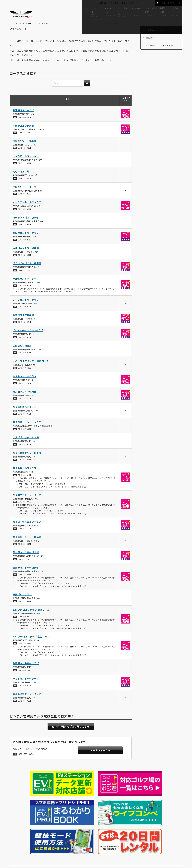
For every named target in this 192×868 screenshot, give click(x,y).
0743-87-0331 (25, 437)
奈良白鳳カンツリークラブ (27, 430)
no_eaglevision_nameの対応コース (64, 805)
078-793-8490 (26, 763)
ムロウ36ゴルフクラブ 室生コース (31, 645)
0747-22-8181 (25, 315)
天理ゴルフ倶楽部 (22, 354)
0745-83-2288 (25, 202)
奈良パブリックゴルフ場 (26, 445)
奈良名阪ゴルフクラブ (25, 476)
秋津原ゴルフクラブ (23, 118)
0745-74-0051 (25, 171)
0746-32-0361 (25, 232)
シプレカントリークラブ (26, 308)
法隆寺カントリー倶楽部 (26, 576)
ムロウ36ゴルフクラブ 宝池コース (31, 618)
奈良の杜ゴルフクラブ (25, 415)
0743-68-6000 (25, 376)
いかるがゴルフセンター (26, 164)
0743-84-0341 (25, 552)
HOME (14, 806)
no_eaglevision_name (32, 805)
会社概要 (114, 3)
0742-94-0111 (25, 709)
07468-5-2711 (25, 186)
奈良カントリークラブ (25, 384)
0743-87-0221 (25, 609)
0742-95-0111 (25, 452)
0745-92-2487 (25, 624)
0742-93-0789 (25, 510)
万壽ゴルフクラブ (22, 602)
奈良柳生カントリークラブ (27, 503)
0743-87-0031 (25, 217)
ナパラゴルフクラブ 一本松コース (31, 369)
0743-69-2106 (25, 693)
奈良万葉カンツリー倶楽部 (27, 461)
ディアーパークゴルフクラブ (28, 338)
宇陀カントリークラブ (25, 195)
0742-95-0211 (25, 330)
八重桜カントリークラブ (26, 671)
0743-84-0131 (25, 483)
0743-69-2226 (25, 678)
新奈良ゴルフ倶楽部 (23, 323)
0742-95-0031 (25, 263)
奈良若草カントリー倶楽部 (27, 545)
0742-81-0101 (25, 345)
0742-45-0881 (25, 156)
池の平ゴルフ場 (21, 180)
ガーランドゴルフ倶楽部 (26, 225)
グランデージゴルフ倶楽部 (27, 271)
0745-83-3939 (25, 140)
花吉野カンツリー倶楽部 (26, 560)
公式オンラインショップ (170, 3)
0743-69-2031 (25, 361)
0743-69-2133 (25, 248)
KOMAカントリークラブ (26, 287)
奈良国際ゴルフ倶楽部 (25, 400)
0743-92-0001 (25, 294)
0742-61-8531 (25, 468)
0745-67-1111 (25, 537)
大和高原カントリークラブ (27, 702)
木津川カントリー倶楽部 (26, 256)
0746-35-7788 (25, 278)
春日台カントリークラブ (26, 241)
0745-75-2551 (25, 582)
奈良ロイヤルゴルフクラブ (27, 530)
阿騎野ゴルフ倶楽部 (23, 134)
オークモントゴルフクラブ (27, 210)
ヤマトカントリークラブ (26, 687)
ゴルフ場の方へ (143, 3)
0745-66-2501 (25, 125)
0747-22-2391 (25, 391)
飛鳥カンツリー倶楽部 (25, 149)
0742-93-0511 (25, 422)
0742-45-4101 (25, 406)
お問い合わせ (128, 3)
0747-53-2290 (25, 567)
